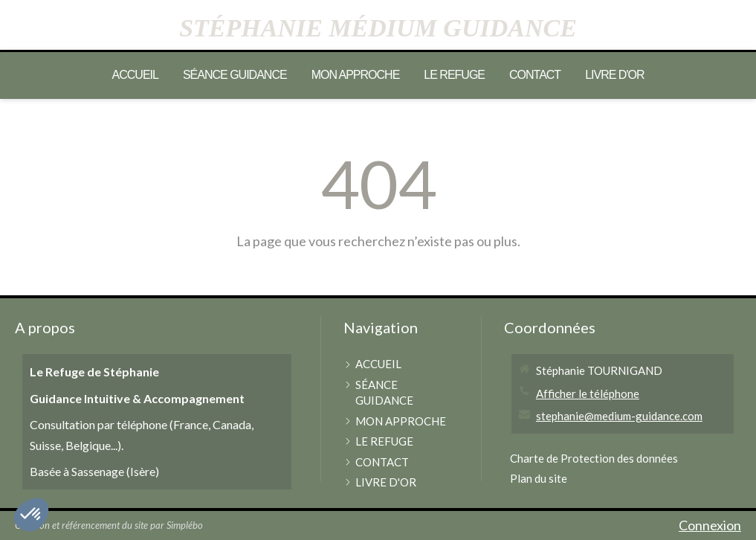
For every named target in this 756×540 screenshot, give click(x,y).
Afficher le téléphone (588, 393)
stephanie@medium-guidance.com (619, 416)
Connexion (710, 525)
